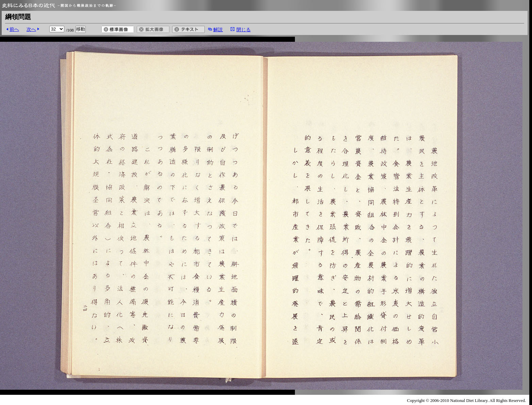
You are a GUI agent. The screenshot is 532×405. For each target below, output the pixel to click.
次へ (31, 29)
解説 (218, 30)
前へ (14, 29)
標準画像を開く (118, 29)
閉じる (244, 30)
